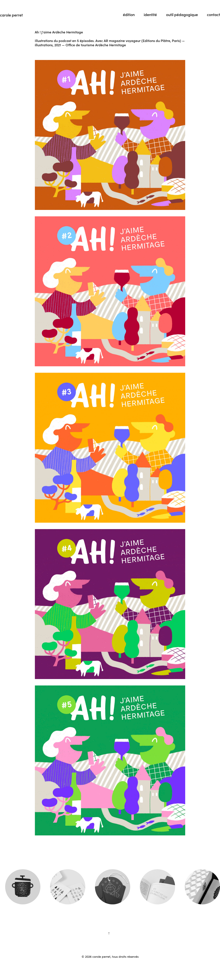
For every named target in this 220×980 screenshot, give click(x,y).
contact (213, 14)
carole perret (11, 15)
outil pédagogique (182, 14)
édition (129, 14)
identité (150, 14)
